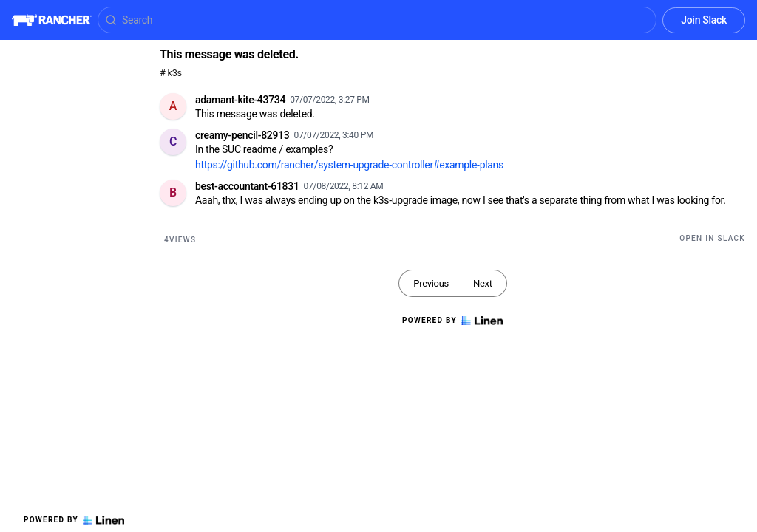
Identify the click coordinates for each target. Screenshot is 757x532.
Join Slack (704, 20)
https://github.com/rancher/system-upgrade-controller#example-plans (349, 165)
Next (483, 283)
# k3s (171, 73)
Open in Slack (712, 238)
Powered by (74, 520)
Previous (431, 283)
